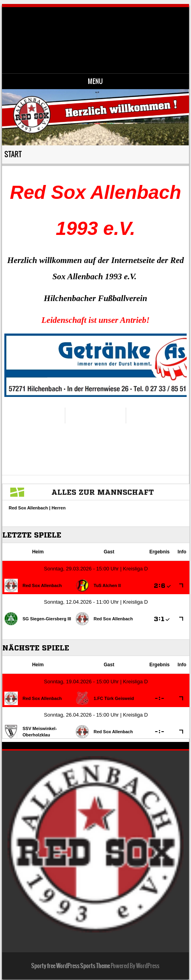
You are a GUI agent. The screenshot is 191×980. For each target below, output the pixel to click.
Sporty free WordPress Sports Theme (71, 966)
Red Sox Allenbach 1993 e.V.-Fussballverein (102, 34)
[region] (95, 365)
